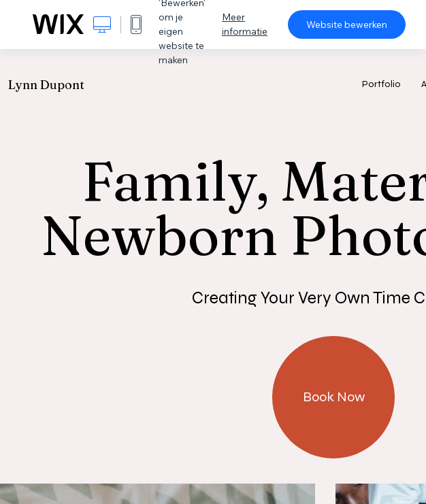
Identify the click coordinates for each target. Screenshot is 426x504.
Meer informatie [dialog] (245, 24)
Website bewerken (347, 24)
